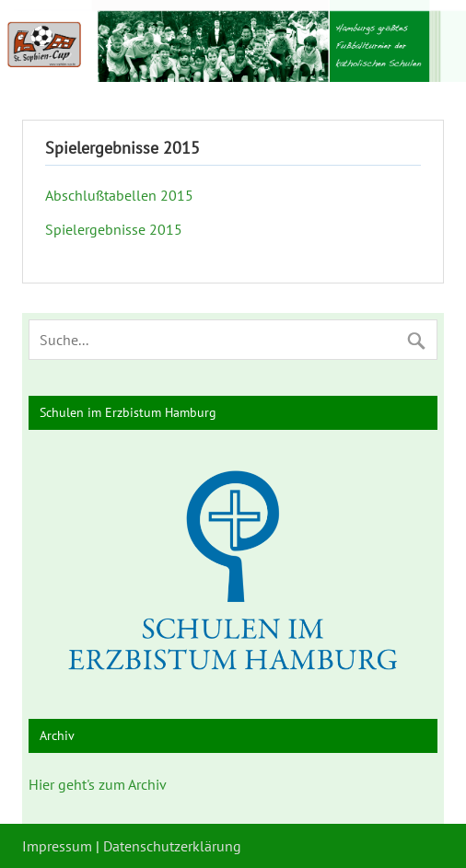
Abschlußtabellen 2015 (119, 195)
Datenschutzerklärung (172, 846)
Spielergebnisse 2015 (114, 229)
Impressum (57, 846)
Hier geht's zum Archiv (98, 784)
